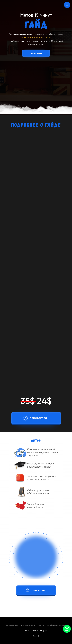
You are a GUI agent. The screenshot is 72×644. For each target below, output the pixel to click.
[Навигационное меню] (67, 5)
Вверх (36, 636)
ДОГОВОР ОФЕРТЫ (28, 625)
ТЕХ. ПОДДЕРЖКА (12, 625)
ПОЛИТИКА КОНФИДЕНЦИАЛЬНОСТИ (53, 625)
